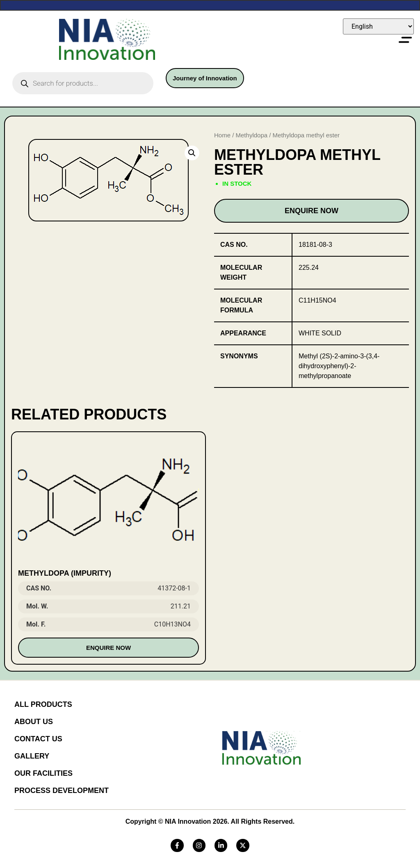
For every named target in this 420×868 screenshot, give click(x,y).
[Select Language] (378, 26)
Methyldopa (252, 135)
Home (222, 135)
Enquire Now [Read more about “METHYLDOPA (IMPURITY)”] (108, 648)
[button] (192, 153)
